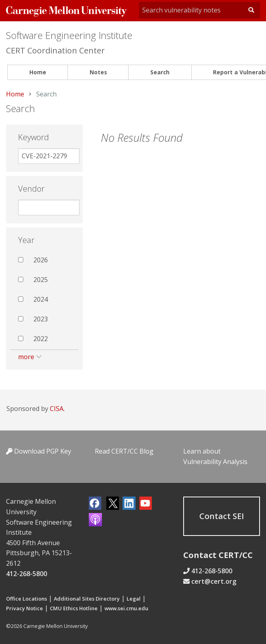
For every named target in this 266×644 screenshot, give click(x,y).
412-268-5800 (27, 574)
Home (38, 72)
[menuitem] (38, 73)
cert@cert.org (214, 581)
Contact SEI (222, 516)
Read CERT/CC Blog (124, 451)
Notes (98, 72)
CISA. (57, 409)
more (26, 357)
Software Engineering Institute (69, 35)
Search (160, 72)
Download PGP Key (39, 451)
